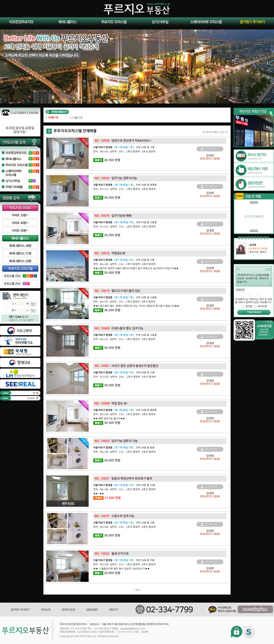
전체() (52, 118)
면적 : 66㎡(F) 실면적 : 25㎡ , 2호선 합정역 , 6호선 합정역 (124, 302)
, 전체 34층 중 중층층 (125, 185)
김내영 (253, 245)
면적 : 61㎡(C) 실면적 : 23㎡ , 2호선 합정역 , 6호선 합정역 (124, 189)
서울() (76, 118)
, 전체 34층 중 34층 (124, 485)
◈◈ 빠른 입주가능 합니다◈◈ (109, 419)
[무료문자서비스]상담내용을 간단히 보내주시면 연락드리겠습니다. (254, 279)
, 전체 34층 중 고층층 (125, 222)
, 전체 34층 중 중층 (124, 448)
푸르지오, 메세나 (258, 252)
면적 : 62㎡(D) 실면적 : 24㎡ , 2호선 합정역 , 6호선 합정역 (124, 377)
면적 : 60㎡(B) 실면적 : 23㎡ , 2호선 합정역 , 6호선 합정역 (124, 264)
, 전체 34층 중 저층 (124, 560)
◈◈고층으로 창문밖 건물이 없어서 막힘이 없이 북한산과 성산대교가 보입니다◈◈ (136, 268)
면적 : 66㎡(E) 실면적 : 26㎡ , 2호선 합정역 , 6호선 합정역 (124, 152)
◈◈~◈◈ (99, 494)
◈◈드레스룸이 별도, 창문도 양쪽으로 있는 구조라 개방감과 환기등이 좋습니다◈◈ (136, 306)
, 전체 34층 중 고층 (124, 147)
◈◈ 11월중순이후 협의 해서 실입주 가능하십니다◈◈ (122, 569)
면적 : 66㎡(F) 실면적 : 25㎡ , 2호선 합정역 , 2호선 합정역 (124, 339)
